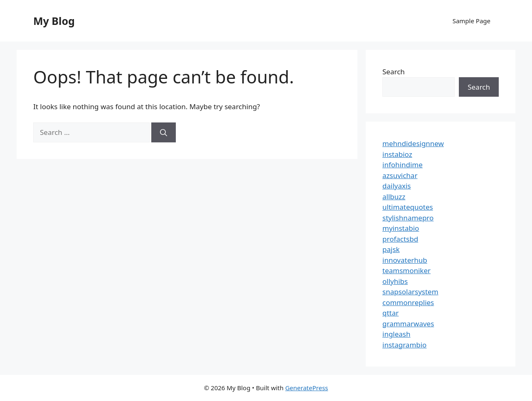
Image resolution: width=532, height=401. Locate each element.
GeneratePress (307, 388)
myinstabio (401, 228)
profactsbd (400, 239)
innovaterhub (405, 260)
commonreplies (408, 302)
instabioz (397, 154)
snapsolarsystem (410, 292)
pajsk (391, 249)
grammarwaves (408, 324)
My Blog (54, 21)
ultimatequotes (408, 207)
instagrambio (404, 345)
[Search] (164, 132)
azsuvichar (400, 175)
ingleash (397, 334)
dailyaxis (397, 186)
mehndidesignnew (413, 143)
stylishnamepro (408, 218)
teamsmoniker (406, 270)
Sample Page (472, 21)
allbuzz (394, 197)
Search (394, 72)
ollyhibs (395, 281)
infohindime (403, 165)
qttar (390, 313)
